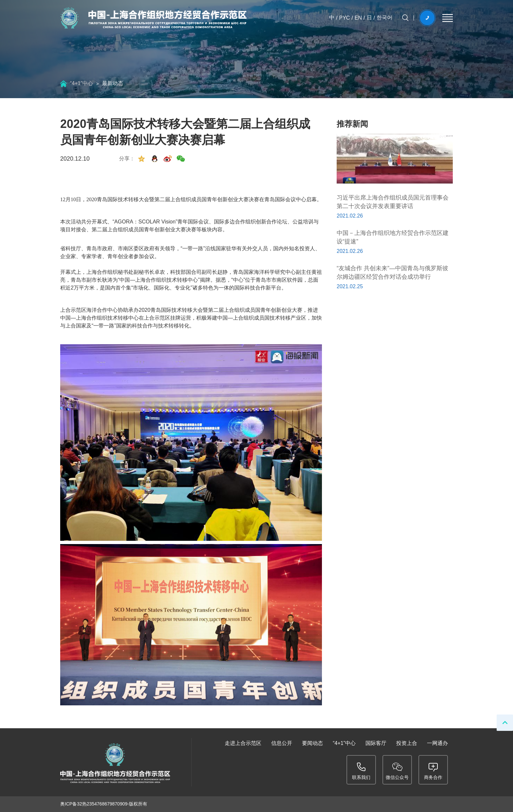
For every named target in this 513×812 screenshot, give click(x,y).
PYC (345, 18)
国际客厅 (376, 743)
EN (358, 18)
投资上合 (407, 743)
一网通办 (437, 743)
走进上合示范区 (243, 743)
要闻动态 (312, 743)
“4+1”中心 (81, 83)
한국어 (384, 18)
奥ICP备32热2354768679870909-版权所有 (104, 804)
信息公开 (282, 743)
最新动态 (113, 83)
